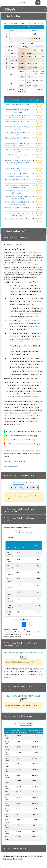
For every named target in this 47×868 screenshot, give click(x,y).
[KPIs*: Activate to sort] (10, 546)
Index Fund (32, 23)
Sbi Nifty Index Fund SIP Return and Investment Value (19, 688)
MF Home (14, 23)
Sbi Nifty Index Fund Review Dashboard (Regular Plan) (20, 510)
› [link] (32, 625)
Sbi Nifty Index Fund (12, 16)
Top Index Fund (24, 98)
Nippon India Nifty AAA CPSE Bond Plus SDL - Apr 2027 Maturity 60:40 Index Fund (17, 163)
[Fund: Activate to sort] (18, 546)
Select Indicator (24, 482)
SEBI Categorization (11, 466)
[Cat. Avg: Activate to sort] (38, 546)
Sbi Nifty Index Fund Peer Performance (20, 475)
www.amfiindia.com (19, 461)
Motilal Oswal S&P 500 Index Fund (17, 104)
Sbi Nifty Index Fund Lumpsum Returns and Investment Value (21, 644)
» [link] (36, 625)
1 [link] (20, 625)
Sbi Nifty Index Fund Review (15, 237)
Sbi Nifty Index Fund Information (17, 848)
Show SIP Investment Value (24, 696)
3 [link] (28, 625)
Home (5, 23)
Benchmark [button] (27, 548)
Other (23, 23)
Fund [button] (17, 548)
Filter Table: (11, 537)
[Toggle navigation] (45, 9)
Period (17, 724)
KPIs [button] (9, 548)
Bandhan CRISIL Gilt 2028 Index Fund (17, 219)
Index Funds (37, 301)
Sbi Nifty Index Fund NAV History (18, 716)
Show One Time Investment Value (24, 653)
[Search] (21, 3)
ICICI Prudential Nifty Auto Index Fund (17, 180)
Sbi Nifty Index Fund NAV (14, 231)
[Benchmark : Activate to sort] (28, 546)
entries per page (28, 532)
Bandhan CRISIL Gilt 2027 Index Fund (17, 208)
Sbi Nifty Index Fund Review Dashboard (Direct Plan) (20, 519)
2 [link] (24, 625)
